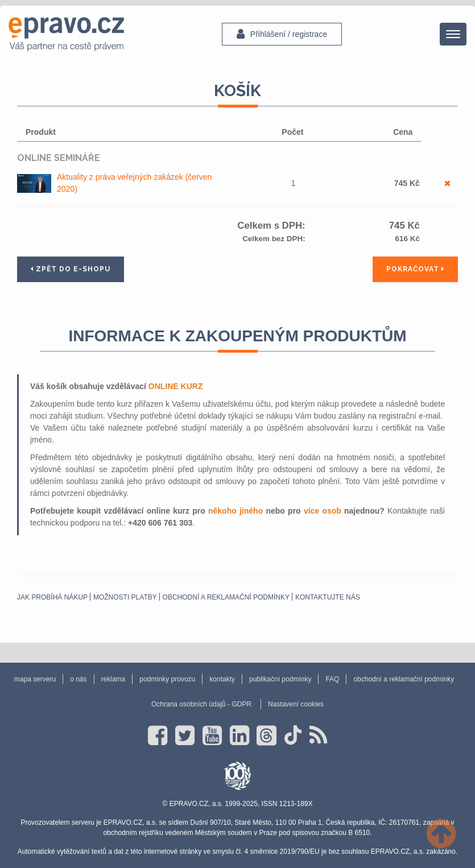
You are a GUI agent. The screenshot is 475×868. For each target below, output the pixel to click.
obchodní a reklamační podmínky (226, 597)
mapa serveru (35, 679)
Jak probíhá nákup (52, 597)
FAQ (332, 679)
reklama (113, 679)
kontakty (222, 679)
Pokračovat (415, 269)
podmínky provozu (167, 679)
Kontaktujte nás (328, 597)
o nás (78, 679)
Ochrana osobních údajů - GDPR (201, 704)
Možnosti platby (125, 597)
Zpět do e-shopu (71, 269)
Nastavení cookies (296, 704)
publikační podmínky (280, 679)
